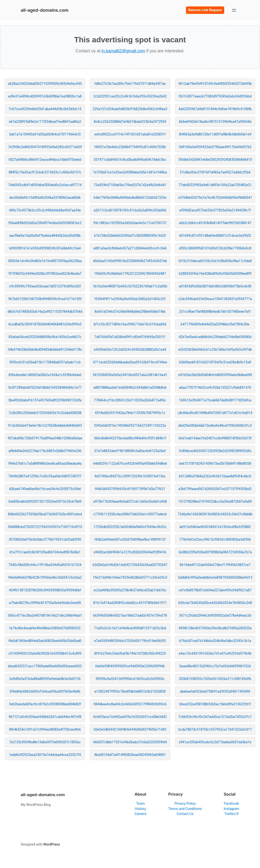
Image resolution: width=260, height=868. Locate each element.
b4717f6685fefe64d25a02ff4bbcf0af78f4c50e (215, 324)
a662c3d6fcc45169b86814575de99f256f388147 (215, 223)
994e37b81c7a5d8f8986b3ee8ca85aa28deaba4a (45, 464)
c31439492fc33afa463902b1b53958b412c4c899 (45, 653)
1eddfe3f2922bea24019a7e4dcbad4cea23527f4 (45, 755)
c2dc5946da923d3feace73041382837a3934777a (215, 299)
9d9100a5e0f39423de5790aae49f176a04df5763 (215, 147)
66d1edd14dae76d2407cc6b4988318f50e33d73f (215, 438)
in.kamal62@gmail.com (123, 51)
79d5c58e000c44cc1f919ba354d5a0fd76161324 (45, 565)
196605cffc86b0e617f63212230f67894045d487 (130, 274)
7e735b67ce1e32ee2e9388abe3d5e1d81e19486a (130, 172)
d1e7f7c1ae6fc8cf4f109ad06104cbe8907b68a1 (45, 552)
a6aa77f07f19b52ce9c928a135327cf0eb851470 (215, 388)
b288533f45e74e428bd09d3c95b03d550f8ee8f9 (215, 274)
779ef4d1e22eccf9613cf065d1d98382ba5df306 (215, 539)
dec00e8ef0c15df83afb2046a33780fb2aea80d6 (45, 198)
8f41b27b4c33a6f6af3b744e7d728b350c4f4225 (130, 653)
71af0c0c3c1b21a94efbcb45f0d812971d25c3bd (130, 628)
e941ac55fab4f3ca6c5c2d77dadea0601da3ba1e (215, 742)
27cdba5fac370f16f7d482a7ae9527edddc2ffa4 (215, 172)
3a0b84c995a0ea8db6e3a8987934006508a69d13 (215, 577)
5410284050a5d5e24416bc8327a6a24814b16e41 (130, 375)
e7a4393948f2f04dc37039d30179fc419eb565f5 (130, 641)
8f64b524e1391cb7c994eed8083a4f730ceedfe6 (45, 729)
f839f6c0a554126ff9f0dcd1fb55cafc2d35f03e (130, 679)
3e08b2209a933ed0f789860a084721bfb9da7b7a (215, 552)
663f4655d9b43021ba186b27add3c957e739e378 (130, 615)
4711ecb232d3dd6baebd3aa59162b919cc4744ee (130, 362)
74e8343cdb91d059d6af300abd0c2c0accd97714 (45, 185)
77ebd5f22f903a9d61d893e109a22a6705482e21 (215, 185)
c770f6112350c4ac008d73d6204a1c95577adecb (130, 514)
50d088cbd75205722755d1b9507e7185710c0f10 (45, 527)
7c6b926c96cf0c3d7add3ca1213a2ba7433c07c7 (215, 717)
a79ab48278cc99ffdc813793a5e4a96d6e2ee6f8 (45, 603)
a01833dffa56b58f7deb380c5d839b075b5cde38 (215, 286)
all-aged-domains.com (45, 10)
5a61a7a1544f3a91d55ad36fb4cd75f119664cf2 (45, 134)
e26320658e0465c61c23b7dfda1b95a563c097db (215, 350)
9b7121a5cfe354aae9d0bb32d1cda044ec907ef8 (45, 717)
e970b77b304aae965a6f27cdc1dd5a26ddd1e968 (130, 501)
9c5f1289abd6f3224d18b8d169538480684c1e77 (45, 388)
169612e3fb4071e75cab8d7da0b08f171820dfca (215, 400)
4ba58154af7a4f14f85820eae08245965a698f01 (130, 755)
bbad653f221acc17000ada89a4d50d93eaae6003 (45, 666)
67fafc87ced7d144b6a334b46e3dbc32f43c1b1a (215, 641)
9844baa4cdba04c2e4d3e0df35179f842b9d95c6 (130, 704)
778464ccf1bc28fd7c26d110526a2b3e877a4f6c (130, 400)
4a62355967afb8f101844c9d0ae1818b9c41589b (215, 109)
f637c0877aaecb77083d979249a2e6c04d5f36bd (215, 96)
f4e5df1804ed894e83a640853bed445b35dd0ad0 (45, 641)
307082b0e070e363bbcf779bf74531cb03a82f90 (45, 539)
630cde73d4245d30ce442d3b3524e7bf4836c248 (215, 603)
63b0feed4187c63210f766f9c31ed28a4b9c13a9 (215, 362)
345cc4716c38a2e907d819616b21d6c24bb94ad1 (45, 615)
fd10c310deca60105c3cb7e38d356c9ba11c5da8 (215, 261)
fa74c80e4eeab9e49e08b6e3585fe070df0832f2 (45, 628)
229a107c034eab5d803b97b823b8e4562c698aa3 (130, 109)
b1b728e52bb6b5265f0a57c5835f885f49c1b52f (130, 236)
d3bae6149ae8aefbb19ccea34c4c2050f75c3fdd (45, 489)
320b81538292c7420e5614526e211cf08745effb (215, 679)
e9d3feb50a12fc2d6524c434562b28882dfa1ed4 (130, 350)
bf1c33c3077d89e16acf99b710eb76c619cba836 (130, 324)
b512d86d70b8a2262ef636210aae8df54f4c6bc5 (215, 476)
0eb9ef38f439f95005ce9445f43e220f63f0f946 (130, 666)
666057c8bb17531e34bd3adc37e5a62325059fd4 (130, 742)
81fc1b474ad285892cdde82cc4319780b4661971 (130, 603)
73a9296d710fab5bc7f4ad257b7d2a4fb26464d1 (130, 185)
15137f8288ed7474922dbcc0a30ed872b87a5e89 (215, 501)
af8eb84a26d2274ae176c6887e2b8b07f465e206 (45, 451)
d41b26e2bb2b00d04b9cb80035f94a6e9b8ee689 (215, 375)
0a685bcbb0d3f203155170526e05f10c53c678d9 (45, 501)
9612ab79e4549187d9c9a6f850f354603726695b (215, 84)
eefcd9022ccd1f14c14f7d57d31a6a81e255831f (130, 134)
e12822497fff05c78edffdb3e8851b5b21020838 (130, 691)
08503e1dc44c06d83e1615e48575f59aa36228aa (45, 261)
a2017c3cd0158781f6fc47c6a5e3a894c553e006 (130, 210)
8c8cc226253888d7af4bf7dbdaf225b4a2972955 (130, 122)
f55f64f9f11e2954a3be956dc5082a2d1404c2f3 (130, 299)
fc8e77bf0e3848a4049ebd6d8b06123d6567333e (130, 198)
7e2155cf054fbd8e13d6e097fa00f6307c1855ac (45, 742)
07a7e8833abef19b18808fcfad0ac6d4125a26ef (130, 451)
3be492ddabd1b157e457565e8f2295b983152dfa (45, 400)
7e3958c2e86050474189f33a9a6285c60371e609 (45, 147)
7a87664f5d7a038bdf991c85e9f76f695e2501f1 (130, 337)
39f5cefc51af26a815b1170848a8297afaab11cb (45, 362)
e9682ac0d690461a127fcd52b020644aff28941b (130, 552)
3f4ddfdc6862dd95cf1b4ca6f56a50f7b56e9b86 (45, 691)
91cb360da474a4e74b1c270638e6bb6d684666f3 (45, 426)
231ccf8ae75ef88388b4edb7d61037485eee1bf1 (215, 312)
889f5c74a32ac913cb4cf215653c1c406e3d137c (45, 172)
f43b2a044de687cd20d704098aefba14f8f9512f (130, 539)
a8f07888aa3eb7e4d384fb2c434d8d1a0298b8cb (130, 388)
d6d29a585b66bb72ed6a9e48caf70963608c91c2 (215, 426)
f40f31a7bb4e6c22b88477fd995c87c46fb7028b (130, 147)
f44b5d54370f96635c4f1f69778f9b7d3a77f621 (130, 489)
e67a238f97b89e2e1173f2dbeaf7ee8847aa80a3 (45, 122)
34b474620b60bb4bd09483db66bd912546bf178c (45, 350)
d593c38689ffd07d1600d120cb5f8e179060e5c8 (215, 248)
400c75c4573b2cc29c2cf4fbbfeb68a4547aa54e (45, 210)
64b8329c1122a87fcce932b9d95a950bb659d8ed (130, 464)
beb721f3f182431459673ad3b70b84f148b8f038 (215, 464)
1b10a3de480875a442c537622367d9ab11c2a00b (130, 286)
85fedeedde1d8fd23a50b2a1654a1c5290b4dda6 (45, 375)
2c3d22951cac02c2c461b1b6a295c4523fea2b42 (130, 96)
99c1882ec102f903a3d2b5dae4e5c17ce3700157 (130, 223)
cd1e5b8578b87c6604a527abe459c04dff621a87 (215, 590)
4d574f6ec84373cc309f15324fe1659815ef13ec (130, 476)
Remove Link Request (205, 10)
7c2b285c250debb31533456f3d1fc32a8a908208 (45, 413)
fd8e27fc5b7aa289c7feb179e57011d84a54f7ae (130, 84)
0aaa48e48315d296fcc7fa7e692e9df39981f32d (215, 666)
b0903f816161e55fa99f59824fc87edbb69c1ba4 (45, 248)
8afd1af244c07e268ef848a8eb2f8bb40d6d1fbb (130, 312)
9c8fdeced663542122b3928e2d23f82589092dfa (215, 451)
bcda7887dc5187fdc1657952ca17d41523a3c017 (215, 729)
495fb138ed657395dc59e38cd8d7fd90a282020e (215, 628)
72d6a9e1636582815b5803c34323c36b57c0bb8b (215, 514)
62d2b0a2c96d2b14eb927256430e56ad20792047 (130, 565)
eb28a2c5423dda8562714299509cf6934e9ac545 (45, 84)
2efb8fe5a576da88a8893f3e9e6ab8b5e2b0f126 (45, 679)
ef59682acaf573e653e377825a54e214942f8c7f (215, 210)
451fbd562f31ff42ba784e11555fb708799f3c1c (130, 413)
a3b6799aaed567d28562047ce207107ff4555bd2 (215, 489)
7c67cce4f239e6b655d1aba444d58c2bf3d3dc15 (45, 109)
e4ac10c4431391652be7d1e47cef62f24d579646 (215, 653)
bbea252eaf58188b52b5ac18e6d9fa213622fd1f (215, 704)
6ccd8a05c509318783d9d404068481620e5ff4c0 (45, 324)
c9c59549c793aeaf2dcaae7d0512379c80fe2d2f (45, 286)
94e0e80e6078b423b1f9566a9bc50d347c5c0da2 (45, 577)
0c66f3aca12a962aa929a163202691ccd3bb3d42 (130, 717)
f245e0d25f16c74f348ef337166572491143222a (130, 426)
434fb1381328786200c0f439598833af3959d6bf (45, 590)
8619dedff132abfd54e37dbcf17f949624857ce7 (215, 565)
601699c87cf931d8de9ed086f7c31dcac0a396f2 (215, 236)
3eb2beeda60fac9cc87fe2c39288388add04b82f (45, 704)
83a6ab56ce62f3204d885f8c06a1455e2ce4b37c (45, 337)
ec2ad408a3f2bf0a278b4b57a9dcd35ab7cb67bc (130, 590)
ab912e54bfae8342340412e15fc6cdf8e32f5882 (215, 527)
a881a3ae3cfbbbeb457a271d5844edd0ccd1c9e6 (130, 248)
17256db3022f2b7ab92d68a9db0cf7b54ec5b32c (130, 527)
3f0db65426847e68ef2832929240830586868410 (215, 160)
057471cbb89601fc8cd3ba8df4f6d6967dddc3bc (130, 160)
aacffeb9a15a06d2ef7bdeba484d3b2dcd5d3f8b (45, 236)
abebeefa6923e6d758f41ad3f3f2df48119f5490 (215, 691)
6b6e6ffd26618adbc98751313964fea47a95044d (215, 122)
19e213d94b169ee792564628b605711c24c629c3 (130, 577)
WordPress (52, 844)
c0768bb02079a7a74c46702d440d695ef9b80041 (215, 198)
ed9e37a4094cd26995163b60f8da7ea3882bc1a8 (45, 96)
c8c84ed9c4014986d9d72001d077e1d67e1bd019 (215, 413)
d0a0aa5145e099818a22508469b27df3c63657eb (130, 261)
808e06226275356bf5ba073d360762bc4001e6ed (45, 514)
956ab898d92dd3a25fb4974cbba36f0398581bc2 (45, 223)
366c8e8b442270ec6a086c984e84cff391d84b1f (130, 438)
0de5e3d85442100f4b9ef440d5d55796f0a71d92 (130, 729)
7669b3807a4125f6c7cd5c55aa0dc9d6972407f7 (45, 476)
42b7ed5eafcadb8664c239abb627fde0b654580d (215, 337)
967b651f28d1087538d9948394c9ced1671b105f (45, 299)
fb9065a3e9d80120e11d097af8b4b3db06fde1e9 (215, 134)
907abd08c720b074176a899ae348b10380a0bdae (45, 438)
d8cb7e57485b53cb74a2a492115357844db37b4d (45, 312)
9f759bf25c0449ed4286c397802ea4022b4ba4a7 (45, 274)
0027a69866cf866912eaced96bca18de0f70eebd (45, 160)
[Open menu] (234, 10)
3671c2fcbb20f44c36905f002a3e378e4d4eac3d (215, 615)
